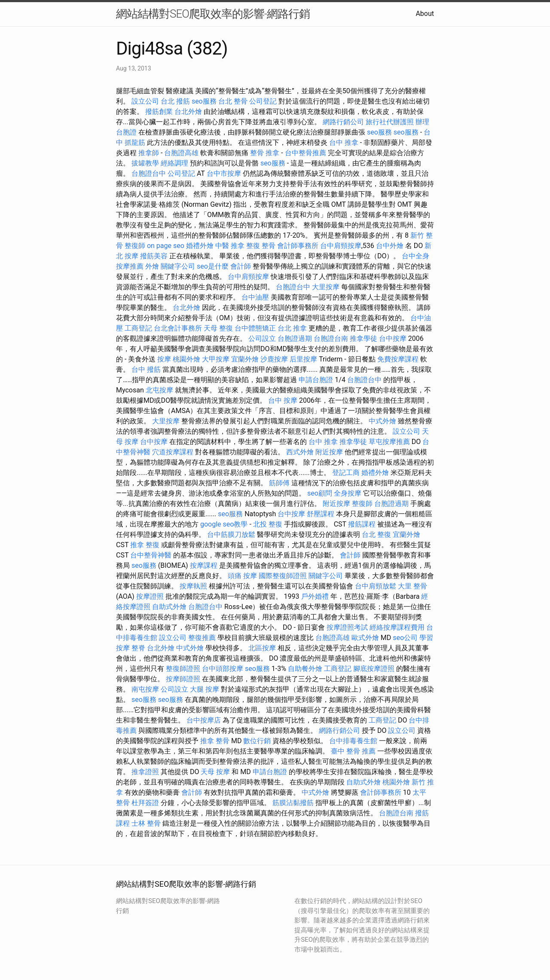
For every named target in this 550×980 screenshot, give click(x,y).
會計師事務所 (298, 246)
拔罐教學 (145, 163)
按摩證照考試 (347, 627)
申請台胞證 (316, 380)
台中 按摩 (283, 400)
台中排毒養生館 (353, 741)
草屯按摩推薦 (389, 442)
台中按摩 (393, 338)
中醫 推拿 (230, 246)
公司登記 (263, 101)
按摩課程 (204, 565)
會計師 (241, 266)
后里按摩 (303, 359)
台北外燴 (188, 112)
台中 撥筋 (146, 369)
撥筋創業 (159, 112)
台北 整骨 (233, 101)
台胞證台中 (149, 173)
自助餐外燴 (305, 669)
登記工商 (346, 473)
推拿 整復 (145, 545)
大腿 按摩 (205, 689)
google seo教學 (224, 524)
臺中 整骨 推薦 (353, 751)
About (425, 14)
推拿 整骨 (215, 741)
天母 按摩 (215, 772)
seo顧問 (320, 493)
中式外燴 (382, 421)
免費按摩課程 (398, 359)
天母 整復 (218, 328)
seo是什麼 (213, 266)
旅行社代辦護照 (390, 122)
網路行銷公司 (343, 122)
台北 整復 (376, 534)
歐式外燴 (365, 638)
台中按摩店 (204, 720)
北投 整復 (268, 524)
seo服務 (204, 101)
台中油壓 (255, 297)
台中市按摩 (224, 173)
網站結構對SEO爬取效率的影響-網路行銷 (213, 14)
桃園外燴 (186, 359)
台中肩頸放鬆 (376, 586)
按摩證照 (150, 596)
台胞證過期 (295, 338)
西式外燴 (300, 452)
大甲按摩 (216, 359)
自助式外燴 (169, 607)
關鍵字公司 (178, 266)
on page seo (166, 246)
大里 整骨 (412, 586)
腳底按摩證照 (374, 669)
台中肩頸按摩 (341, 246)
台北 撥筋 (175, 101)
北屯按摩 (159, 390)
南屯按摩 (145, 689)
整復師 (135, 246)
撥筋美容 (154, 256)
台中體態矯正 (255, 328)
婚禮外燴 (200, 246)
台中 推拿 (344, 142)
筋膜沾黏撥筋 (293, 803)
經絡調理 (174, 163)
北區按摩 (262, 648)
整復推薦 (202, 638)
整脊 (138, 648)
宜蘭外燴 (245, 359)
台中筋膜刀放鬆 (231, 534)
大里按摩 (326, 287)
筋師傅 (279, 483)
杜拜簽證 (145, 803)
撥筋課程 (362, 524)
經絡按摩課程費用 (397, 627)
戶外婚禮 (315, 596)
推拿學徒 (364, 338)
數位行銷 (257, 741)
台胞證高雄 (181, 153)
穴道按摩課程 (173, 452)
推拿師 (149, 153)
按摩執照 (193, 586)
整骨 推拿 (265, 153)
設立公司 (145, 101)
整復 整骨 (261, 246)
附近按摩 (329, 452)
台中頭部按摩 (223, 669)
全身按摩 (348, 493)
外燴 (152, 266)
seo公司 (405, 638)
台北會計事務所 (178, 328)
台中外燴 (390, 246)
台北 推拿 (292, 328)
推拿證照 (145, 772)
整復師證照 (183, 669)
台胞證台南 (331, 338)
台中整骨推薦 (306, 153)
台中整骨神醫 (151, 555)
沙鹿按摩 (274, 359)
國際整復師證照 (283, 576)
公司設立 (262, 338)
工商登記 (138, 328)
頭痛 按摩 (242, 576)
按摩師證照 (183, 679)
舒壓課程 (321, 514)
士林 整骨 (146, 823)
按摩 (164, 359)
